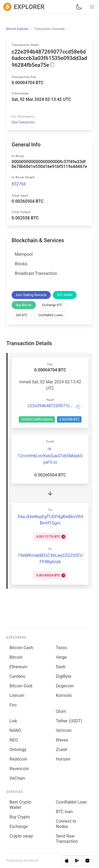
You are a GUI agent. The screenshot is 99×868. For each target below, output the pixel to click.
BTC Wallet (65, 295)
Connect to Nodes (66, 824)
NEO (14, 740)
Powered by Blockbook (22, 861)
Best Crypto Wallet (20, 805)
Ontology (18, 750)
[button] (92, 7)
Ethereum (18, 667)
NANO (15, 730)
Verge (61, 657)
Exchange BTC (52, 305)
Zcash (62, 750)
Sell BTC (22, 315)
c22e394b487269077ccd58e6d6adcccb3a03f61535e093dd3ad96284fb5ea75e (50, 406)
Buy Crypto (20, 817)
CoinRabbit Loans (50, 315)
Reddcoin (18, 759)
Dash (61, 667)
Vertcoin (64, 730)
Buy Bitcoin (24, 305)
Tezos (62, 648)
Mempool (24, 254)
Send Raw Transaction (67, 839)
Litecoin (17, 695)
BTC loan (64, 812)
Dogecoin (65, 686)
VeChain (17, 778)
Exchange (19, 826)
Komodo (64, 695)
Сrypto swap (21, 836)
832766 (19, 184)
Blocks (21, 264)
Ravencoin (19, 769)
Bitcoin (16, 657)
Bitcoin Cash (21, 648)
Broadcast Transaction (36, 273)
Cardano (17, 676)
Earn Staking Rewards (31, 295)
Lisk (13, 721)
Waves (62, 740)
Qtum (61, 711)
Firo (13, 705)
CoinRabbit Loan (71, 802)
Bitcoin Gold (21, 686)
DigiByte (64, 676)
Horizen (63, 759)
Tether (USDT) (69, 721)
